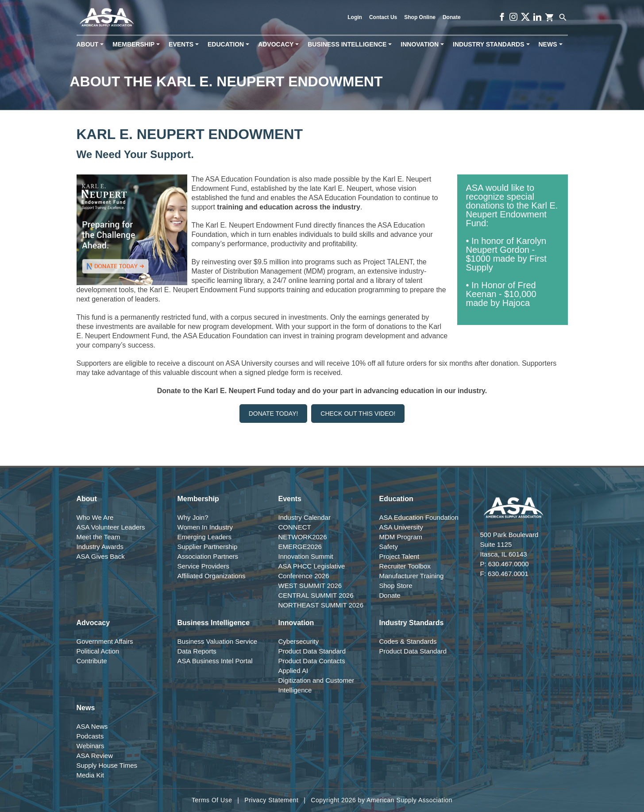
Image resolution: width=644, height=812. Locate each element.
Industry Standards (493, 44)
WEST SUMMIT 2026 (310, 586)
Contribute (92, 661)
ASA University (401, 527)
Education (230, 44)
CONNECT (295, 527)
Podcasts (90, 736)
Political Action (98, 651)
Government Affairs (105, 641)
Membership (138, 44)
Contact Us (383, 17)
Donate (452, 17)
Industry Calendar (305, 517)
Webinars (91, 746)
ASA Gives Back (101, 556)
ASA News (92, 726)
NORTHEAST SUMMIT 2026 (321, 605)
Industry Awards (100, 547)
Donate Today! (274, 414)
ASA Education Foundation (419, 517)
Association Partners (208, 556)
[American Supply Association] (107, 17)
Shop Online (420, 17)
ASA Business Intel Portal (215, 661)
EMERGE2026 (300, 547)
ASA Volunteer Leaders (111, 527)
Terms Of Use (212, 800)
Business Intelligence (351, 44)
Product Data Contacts (312, 661)
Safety (389, 547)
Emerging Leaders (205, 537)
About (92, 44)
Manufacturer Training (412, 576)
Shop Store (396, 586)
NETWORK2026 (303, 537)
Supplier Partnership (208, 547)
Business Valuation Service (218, 641)
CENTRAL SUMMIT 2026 (316, 595)
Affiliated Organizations (212, 576)
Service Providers (204, 566)
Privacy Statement (271, 800)
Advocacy (280, 44)
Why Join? (193, 517)
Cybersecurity (299, 641)
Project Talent (399, 556)
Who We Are (95, 517)
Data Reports (197, 651)
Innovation (424, 44)
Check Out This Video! (358, 414)
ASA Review (95, 756)
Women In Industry (205, 527)
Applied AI (293, 671)
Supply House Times (107, 765)
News (552, 44)
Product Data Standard (312, 651)
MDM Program (401, 537)
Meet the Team (98, 537)
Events (185, 44)
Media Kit (91, 775)
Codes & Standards (408, 641)
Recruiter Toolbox (405, 566)
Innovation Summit (306, 556)
